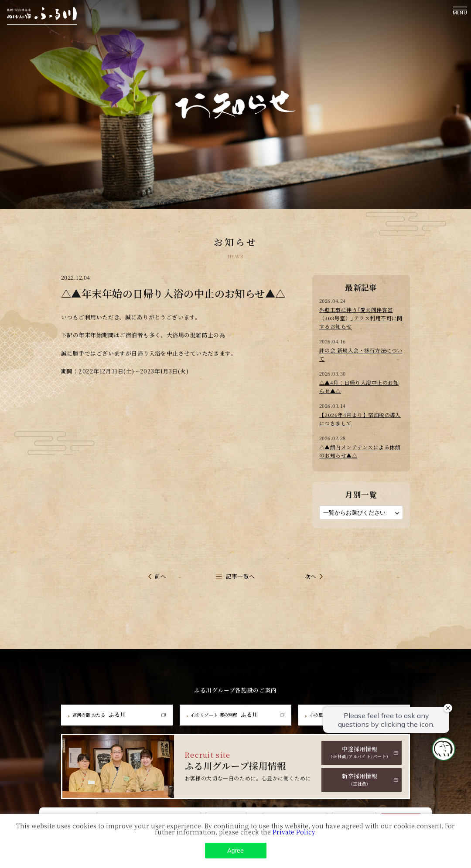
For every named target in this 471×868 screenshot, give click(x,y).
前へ (160, 563)
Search (401, 822)
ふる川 (103, 701)
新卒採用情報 (360, 766)
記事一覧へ (241, 563)
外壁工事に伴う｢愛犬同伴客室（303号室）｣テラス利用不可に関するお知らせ (360, 317)
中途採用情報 (360, 740)
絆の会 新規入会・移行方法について (360, 348)
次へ (311, 563)
